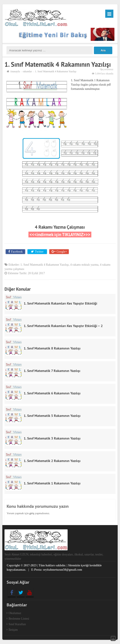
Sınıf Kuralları (17, 624)
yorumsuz (108, 69)
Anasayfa (15, 71)
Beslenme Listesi (19, 619)
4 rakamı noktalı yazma (84, 265)
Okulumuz (15, 613)
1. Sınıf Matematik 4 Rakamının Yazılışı (44, 265)
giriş (32, 513)
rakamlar (27, 71)
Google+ (62, 252)
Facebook (17, 252)
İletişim (13, 630)
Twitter (39, 252)
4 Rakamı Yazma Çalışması (60, 227)
